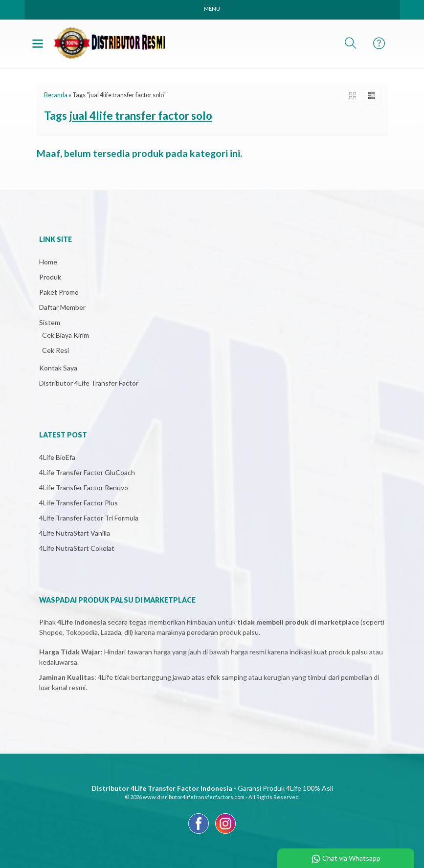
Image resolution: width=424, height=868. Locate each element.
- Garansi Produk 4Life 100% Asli (212, 788)
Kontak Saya (58, 368)
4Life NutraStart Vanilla (75, 533)
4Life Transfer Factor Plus (78, 503)
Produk (50, 277)
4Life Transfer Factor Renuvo (84, 488)
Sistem (50, 322)
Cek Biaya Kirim (66, 335)
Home (48, 262)
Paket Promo (59, 292)
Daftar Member (62, 307)
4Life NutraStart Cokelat (77, 548)
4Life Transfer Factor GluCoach (87, 472)
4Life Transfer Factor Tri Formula (89, 518)
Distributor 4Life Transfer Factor (89, 383)
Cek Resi (56, 350)
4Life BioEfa (57, 457)
